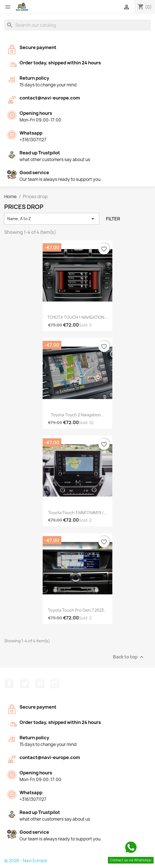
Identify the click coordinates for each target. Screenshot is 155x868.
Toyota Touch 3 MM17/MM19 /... (78, 513)
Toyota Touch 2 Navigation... (77, 415)
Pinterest (40, 684)
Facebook (9, 684)
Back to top (129, 657)
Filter (113, 219)
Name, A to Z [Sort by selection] (52, 219)
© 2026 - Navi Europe (26, 861)
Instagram (55, 684)
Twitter (25, 684)
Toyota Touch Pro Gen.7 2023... (77, 610)
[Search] (77, 25)
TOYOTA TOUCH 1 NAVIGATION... (77, 317)
